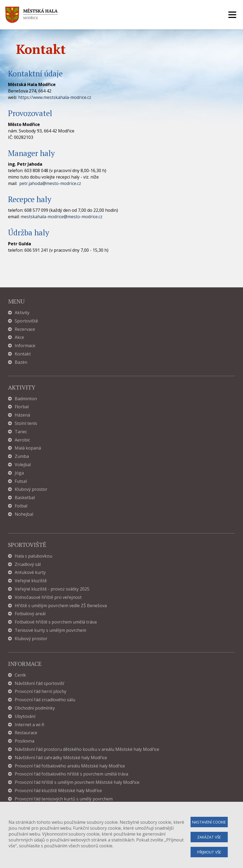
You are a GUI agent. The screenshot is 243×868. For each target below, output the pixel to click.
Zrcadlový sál (28, 564)
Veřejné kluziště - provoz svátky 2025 (52, 589)
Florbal (22, 407)
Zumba (22, 456)
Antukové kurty (30, 572)
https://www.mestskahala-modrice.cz (55, 97)
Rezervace (25, 329)
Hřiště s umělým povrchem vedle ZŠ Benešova (61, 606)
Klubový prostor (31, 489)
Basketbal (25, 498)
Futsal (21, 481)
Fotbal (21, 506)
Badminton (26, 399)
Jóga (19, 473)
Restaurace (26, 733)
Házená (22, 415)
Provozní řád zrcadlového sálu (45, 700)
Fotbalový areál (30, 614)
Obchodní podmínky (35, 708)
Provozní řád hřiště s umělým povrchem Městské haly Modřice (77, 782)
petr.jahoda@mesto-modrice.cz (50, 183)
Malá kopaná (28, 448)
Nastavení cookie (209, 822)
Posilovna (24, 741)
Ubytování (25, 716)
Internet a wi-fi (29, 725)
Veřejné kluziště (31, 581)
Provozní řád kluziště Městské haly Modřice (58, 791)
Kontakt (23, 354)
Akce (19, 337)
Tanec (21, 432)
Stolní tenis (26, 423)
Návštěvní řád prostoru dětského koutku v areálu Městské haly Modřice (87, 749)
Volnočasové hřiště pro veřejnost (48, 597)
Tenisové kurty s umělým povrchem (50, 630)
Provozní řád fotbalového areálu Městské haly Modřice (70, 766)
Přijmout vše (209, 852)
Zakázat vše (209, 837)
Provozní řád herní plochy (41, 691)
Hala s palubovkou (33, 556)
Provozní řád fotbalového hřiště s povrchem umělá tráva (71, 774)
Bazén (21, 362)
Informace (25, 346)
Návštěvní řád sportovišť (39, 683)
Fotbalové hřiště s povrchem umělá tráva (56, 622)
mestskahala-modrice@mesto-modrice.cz (62, 217)
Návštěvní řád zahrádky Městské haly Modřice (61, 758)
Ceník (20, 675)
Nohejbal (24, 514)
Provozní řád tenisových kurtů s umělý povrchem (64, 799)
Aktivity (22, 313)
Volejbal (23, 465)
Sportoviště (26, 321)
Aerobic (22, 440)
